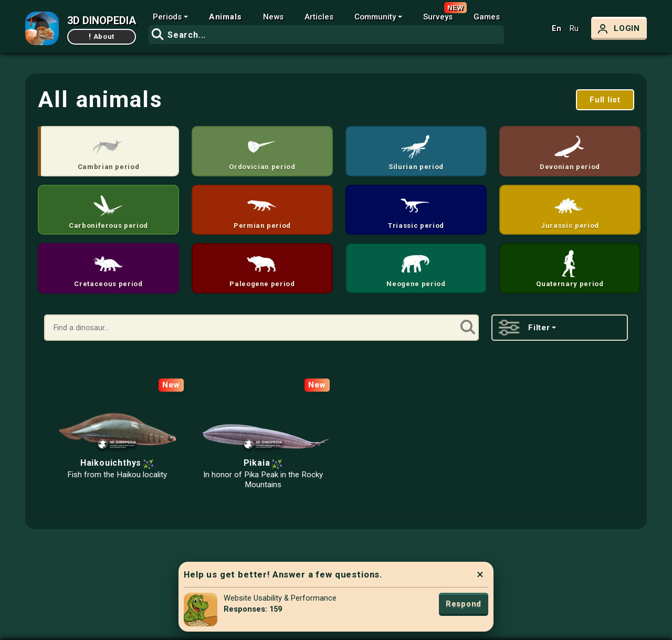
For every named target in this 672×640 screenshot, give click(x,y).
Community (375, 17)
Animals (225, 17)
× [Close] (480, 574)
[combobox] (326, 35)
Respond (464, 604)
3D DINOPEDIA (102, 20)
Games (487, 17)
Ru (574, 29)
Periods (167, 17)
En (556, 29)
